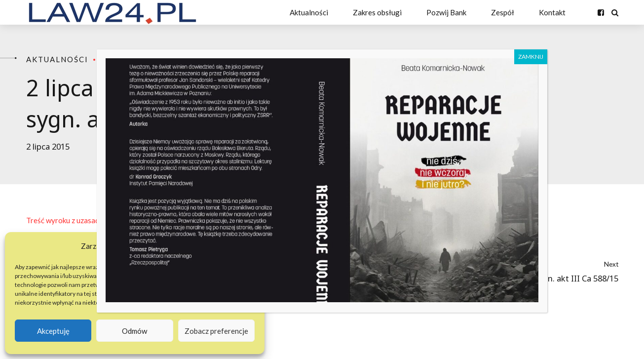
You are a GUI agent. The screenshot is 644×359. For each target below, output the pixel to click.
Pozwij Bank (446, 12)
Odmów (134, 331)
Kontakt (552, 12)
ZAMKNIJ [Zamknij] (531, 57)
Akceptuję (53, 331)
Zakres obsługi (377, 12)
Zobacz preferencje (216, 331)
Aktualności (309, 12)
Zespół (503, 12)
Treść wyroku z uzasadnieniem (75, 220)
